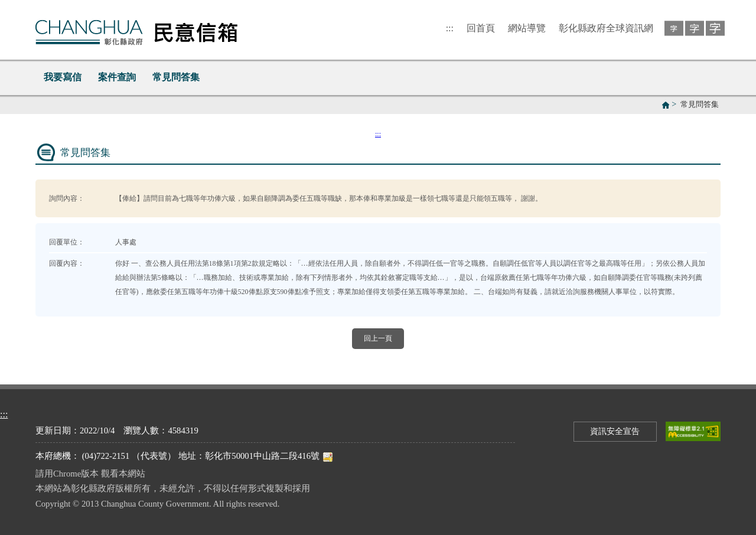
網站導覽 (527, 28)
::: (450, 28)
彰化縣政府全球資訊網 (606, 28)
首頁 (666, 105)
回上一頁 (378, 338)
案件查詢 (117, 77)
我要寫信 (63, 77)
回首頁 (481, 28)
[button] (672, 27)
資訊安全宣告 (615, 431)
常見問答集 (176, 77)
